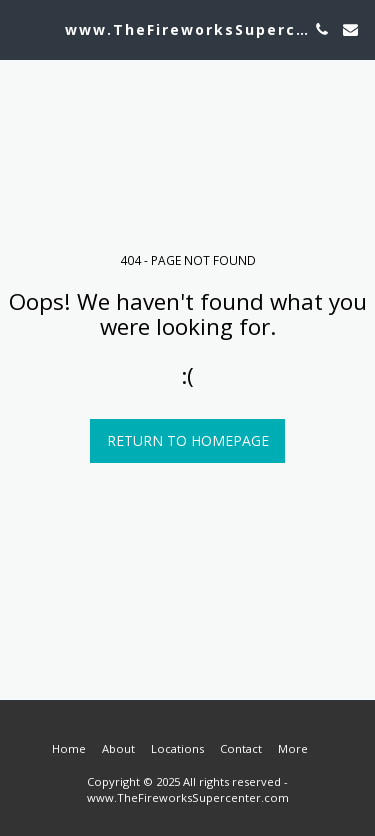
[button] (22, 28)
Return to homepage (188, 440)
